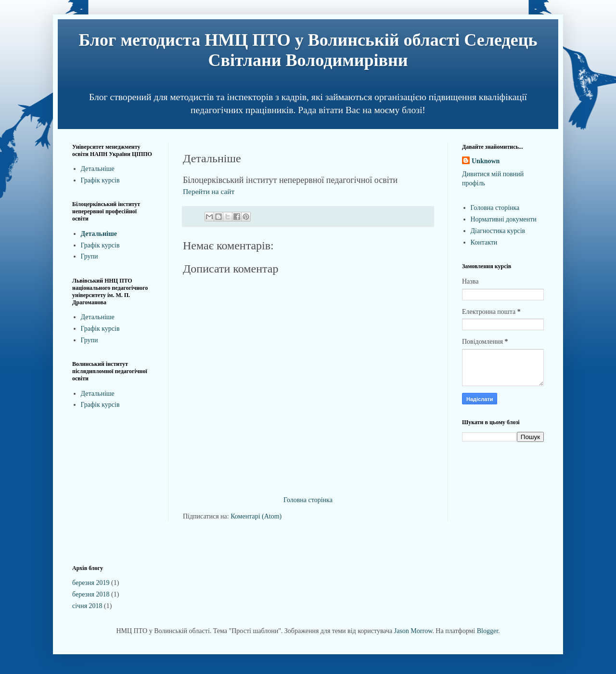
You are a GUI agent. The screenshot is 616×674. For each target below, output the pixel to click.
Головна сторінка (308, 500)
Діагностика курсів (498, 231)
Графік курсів (100, 180)
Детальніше (98, 169)
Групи (90, 256)
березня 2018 (91, 594)
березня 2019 (91, 583)
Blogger (488, 631)
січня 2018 (87, 606)
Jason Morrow (413, 631)
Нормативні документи (504, 219)
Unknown (486, 161)
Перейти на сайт (209, 191)
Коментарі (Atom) (256, 516)
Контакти (484, 242)
